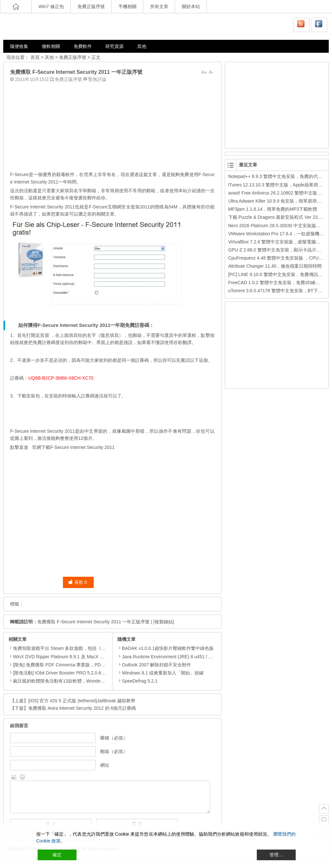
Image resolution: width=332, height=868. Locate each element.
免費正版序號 (91, 6)
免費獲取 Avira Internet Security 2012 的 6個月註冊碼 (82, 708)
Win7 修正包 (51, 6)
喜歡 (78, 582)
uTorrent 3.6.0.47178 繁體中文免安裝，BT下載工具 (280, 291)
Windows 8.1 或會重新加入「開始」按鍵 (160, 673)
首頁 (35, 57)
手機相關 (127, 6)
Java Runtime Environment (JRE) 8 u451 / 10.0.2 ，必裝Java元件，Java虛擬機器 (202, 657)
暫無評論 (97, 79)
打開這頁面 (38, 335)
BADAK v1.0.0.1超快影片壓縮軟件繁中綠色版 (166, 648)
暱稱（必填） (114, 738)
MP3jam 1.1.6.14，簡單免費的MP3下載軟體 (273, 209)
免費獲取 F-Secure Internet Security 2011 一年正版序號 (93, 622)
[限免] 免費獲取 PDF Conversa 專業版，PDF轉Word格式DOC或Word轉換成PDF (95, 665)
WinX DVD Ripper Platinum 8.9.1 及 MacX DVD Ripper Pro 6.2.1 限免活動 (88, 657)
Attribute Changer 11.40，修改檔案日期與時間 (275, 266)
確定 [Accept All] (57, 855)
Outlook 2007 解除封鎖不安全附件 (154, 665)
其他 (142, 46)
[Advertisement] (112, 125)
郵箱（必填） (114, 751)
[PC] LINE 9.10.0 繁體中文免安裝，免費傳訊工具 (278, 274)
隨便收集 (19, 46)
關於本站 (191, 6)
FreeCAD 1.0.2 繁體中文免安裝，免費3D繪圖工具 (279, 283)
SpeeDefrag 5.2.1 (137, 681)
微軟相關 (51, 46)
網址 (105, 765)
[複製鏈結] (164, 622)
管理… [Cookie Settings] (276, 855)
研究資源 (114, 46)
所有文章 (159, 6)
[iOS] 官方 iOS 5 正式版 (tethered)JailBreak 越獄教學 (82, 701)
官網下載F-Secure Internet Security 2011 (73, 447)
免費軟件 (83, 46)
